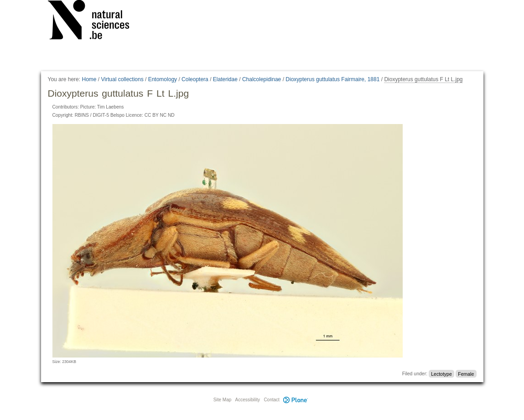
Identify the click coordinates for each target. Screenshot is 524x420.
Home (89, 79)
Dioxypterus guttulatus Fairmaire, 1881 (332, 79)
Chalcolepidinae (262, 79)
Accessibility (248, 400)
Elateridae (225, 79)
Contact (271, 400)
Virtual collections (122, 79)
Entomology (163, 79)
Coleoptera (195, 79)
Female (466, 373)
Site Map (222, 400)
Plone (296, 400)
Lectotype (441, 373)
